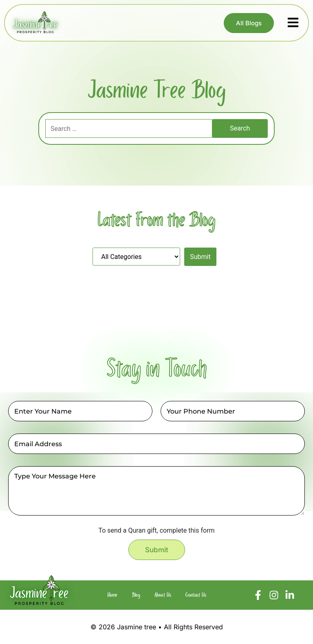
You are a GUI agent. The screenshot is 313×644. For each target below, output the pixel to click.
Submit (157, 550)
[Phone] (233, 411)
